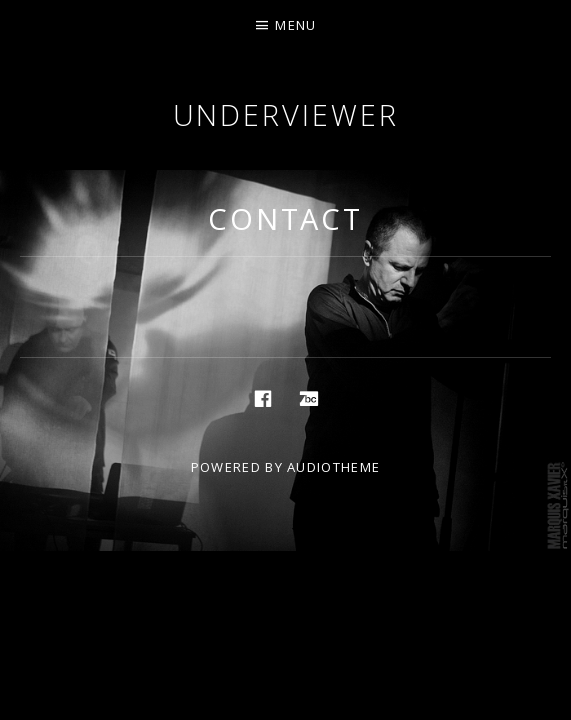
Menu (295, 25)
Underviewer (286, 114)
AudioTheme (333, 467)
